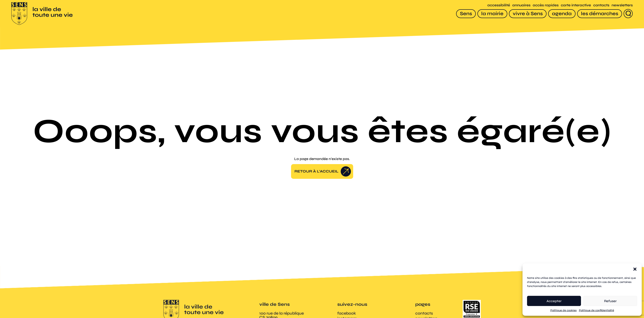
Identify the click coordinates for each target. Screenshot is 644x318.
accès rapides (546, 5)
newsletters (622, 5)
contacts (601, 5)
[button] (635, 269)
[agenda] (562, 14)
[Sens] (466, 14)
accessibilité (499, 5)
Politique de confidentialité (597, 310)
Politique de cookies (564, 310)
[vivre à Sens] (528, 14)
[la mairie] (492, 14)
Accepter (554, 301)
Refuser (610, 301)
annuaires (521, 5)
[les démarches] (600, 14)
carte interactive (576, 5)
